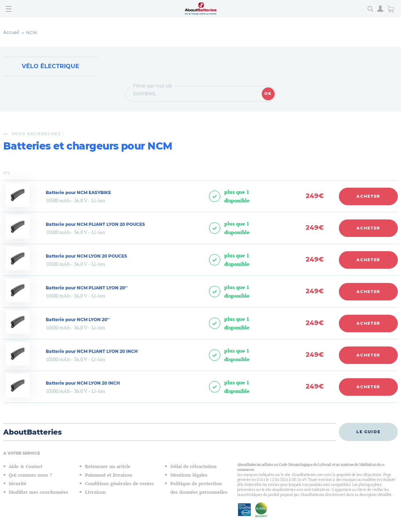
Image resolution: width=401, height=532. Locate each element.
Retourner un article (108, 467)
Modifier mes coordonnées (38, 492)
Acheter (368, 196)
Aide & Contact (26, 467)
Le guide (368, 432)
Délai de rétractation (193, 467)
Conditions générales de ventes (119, 484)
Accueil (11, 32)
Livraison (95, 492)
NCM (31, 33)
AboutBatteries (32, 432)
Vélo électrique (51, 66)
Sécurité (17, 484)
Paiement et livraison (109, 475)
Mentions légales (189, 475)
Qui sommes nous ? (30, 475)
